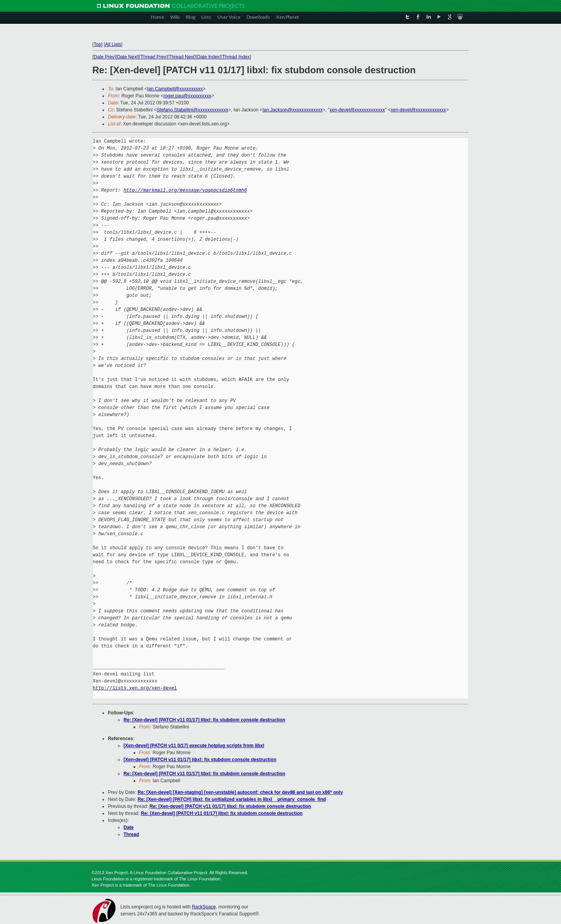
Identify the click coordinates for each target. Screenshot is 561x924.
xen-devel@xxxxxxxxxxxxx (357, 110)
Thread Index (236, 57)
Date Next (127, 57)
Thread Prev (153, 57)
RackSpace (204, 907)
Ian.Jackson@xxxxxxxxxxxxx (293, 110)
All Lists (113, 44)
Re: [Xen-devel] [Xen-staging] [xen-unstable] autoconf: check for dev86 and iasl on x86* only (240, 792)
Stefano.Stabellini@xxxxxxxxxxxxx (192, 110)
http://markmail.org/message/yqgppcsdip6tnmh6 (185, 190)
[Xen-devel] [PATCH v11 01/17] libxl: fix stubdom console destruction (200, 760)
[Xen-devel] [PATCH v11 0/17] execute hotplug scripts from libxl (194, 746)
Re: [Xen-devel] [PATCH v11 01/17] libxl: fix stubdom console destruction (204, 720)
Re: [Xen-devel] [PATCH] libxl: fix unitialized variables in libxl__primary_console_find (232, 799)
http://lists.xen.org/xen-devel (135, 688)
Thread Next (182, 57)
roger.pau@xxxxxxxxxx (187, 96)
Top (97, 44)
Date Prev (104, 57)
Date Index (208, 57)
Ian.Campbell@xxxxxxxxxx (175, 89)
